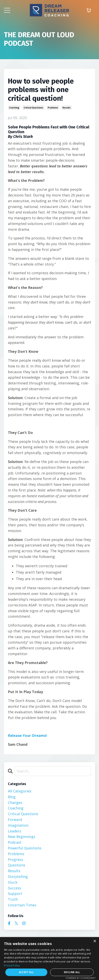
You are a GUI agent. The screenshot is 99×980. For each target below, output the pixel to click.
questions (17, 865)
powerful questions (25, 848)
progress (15, 860)
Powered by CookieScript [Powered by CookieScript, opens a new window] (81, 978)
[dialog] (49, 959)
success (14, 888)
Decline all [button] (72, 972)
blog (12, 797)
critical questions (33, 108)
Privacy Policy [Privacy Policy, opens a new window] (12, 965)
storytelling (18, 877)
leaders (15, 831)
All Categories (20, 791)
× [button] (95, 941)
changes (15, 803)
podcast (15, 842)
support (15, 894)
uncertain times (22, 905)
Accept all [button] (26, 972)
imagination (18, 825)
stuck (13, 882)
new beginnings (22, 837)
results (67, 108)
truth (13, 899)
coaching (14, 108)
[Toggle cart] (89, 10)
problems (53, 108)
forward (15, 820)
